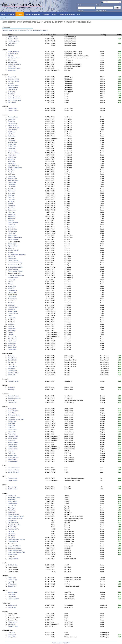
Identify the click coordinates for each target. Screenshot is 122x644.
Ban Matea (11, 170)
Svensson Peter (13, 592)
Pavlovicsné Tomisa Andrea (16, 419)
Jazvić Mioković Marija (15, 265)
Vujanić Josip (12, 341)
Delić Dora (11, 324)
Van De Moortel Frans (14, 100)
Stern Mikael (12, 595)
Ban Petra (11, 208)
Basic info (4, 18)
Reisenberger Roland (14, 64)
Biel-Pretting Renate (14, 58)
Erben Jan (11, 248)
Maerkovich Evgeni (14, 470)
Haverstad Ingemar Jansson (16, 540)
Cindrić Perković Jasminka (16, 275)
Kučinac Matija (12, 231)
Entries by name (7, 30)
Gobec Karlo (12, 176)
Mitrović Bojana (13, 37)
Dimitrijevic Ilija (12, 565)
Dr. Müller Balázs (13, 411)
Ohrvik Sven (12, 512)
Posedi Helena (12, 290)
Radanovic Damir (13, 180)
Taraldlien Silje (12, 527)
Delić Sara (11, 326)
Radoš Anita (12, 189)
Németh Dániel (12, 444)
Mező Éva (11, 451)
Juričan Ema (12, 136)
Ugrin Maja (11, 582)
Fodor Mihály (12, 434)
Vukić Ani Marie (13, 142)
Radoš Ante (11, 218)
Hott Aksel (11, 531)
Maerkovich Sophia (14, 468)
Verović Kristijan (13, 311)
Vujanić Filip (12, 345)
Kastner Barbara (13, 54)
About (60, 643)
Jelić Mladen (12, 256)
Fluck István (12, 453)
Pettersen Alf (12, 499)
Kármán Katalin (13, 461)
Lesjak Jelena (12, 349)
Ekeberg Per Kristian (14, 497)
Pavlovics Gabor (13, 442)
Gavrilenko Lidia (13, 626)
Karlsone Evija (12, 487)
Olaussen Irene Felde (14, 548)
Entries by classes (19, 30)
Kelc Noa (11, 252)
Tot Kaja (10, 333)
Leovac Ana (11, 280)
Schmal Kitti (11, 432)
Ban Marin (11, 202)
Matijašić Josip (12, 178)
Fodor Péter (11, 413)
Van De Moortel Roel (14, 98)
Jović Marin (11, 309)
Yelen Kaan (11, 212)
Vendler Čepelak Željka (15, 168)
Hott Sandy (11, 538)
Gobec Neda (12, 187)
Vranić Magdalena (13, 41)
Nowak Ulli (11, 400)
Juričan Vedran (12, 125)
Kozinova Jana (12, 371)
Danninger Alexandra (14, 398)
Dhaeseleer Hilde (13, 87)
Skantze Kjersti (12, 502)
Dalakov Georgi (13, 109)
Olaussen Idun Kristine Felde (17, 552)
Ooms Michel (12, 102)
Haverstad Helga (13, 542)
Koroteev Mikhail (13, 39)
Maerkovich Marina (14, 472)
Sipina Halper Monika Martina (17, 254)
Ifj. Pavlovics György (14, 415)
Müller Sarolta (12, 430)
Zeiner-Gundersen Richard (16, 516)
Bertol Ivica (11, 193)
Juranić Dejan (12, 244)
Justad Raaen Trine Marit (15, 519)
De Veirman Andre (13, 79)
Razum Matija (12, 347)
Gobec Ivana (12, 185)
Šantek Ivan (11, 132)
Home (54, 643)
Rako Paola (11, 216)
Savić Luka (11, 195)
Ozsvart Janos (12, 455)
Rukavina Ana (12, 210)
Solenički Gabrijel (13, 250)
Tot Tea (10, 316)
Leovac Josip (12, 297)
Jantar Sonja (12, 330)
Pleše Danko (12, 191)
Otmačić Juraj (12, 292)
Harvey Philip (12, 637)
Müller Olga (11, 425)
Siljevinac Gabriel (13, 246)
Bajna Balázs (12, 409)
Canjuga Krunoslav (14, 128)
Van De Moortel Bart (14, 96)
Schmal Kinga (12, 421)
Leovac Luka (12, 286)
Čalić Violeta (12, 225)
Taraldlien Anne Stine (14, 525)
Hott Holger (11, 535)
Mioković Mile (12, 259)
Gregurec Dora (12, 117)
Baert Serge (12, 92)
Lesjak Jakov (12, 343)
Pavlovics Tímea (13, 436)
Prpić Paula (11, 206)
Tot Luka (10, 284)
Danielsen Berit (13, 504)
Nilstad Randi (12, 506)
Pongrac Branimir (13, 307)
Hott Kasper (11, 533)
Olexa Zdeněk (12, 366)
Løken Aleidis (12, 521)
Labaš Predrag (12, 123)
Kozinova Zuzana (13, 373)
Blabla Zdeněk (12, 360)
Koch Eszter (12, 417)
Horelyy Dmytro (13, 622)
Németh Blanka (13, 447)
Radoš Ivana (12, 214)
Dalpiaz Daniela (13, 480)
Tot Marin (11, 335)
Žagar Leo (11, 197)
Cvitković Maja (12, 229)
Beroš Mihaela (12, 337)
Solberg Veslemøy (13, 514)
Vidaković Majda (13, 269)
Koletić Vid (11, 288)
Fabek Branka (12, 339)
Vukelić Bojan (12, 151)
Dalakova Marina (13, 111)
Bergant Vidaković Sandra (16, 267)
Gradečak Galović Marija (15, 263)
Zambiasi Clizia (13, 478)
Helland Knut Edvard (14, 546)
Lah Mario (11, 134)
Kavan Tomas (12, 358)
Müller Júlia (11, 423)
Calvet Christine (13, 62)
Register (80, 10)
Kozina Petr (11, 368)
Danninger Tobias (13, 396)
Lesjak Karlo (12, 318)
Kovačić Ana (12, 227)
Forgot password (101, 10)
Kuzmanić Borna (13, 314)
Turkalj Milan (12, 140)
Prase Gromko (12, 43)
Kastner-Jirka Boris (14, 51)
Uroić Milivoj (12, 149)
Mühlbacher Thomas (14, 68)
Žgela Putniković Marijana (16, 271)
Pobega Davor (12, 584)
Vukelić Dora (12, 159)
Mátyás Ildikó (12, 459)
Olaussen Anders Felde (15, 550)
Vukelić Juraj (12, 155)
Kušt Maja (11, 221)
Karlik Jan (11, 356)
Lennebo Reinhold (13, 599)
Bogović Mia (12, 328)
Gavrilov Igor (12, 578)
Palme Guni (11, 66)
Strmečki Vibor (12, 157)
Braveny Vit (11, 375)
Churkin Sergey (13, 580)
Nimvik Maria (12, 597)
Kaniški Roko (12, 145)
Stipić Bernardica (13, 223)
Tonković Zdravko (13, 261)
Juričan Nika (12, 119)
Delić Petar (11, 305)
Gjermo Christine (13, 559)
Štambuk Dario (12, 235)
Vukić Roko (11, 161)
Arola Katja (11, 390)
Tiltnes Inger (12, 508)
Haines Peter (12, 635)
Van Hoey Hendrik (13, 81)
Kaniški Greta (12, 147)
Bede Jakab (11, 440)
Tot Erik (10, 282)
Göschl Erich (12, 60)
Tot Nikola (11, 303)
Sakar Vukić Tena (13, 166)
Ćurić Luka (11, 45)
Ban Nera (11, 172)
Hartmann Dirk (12, 402)
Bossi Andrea (12, 607)
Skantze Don (12, 495)
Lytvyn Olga (11, 624)
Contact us (66, 643)
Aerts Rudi (11, 94)
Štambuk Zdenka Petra (15, 237)
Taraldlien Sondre (13, 523)
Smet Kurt (11, 83)
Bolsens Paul (12, 77)
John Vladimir (12, 362)
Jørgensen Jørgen (13, 381)
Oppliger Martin (13, 605)
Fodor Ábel (11, 428)
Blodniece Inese (13, 489)
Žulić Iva (10, 204)
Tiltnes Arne (11, 510)
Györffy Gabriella (13, 457)
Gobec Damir (12, 183)
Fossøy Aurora (12, 554)
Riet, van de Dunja (13, 153)
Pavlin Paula (12, 233)
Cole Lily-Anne (12, 90)
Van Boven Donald (13, 85)
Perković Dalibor (13, 278)
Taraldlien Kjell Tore (14, 529)
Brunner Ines (12, 70)
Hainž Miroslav (12, 130)
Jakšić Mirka (12, 164)
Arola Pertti (11, 387)
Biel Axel (10, 56)
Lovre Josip (11, 199)
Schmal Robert (12, 438)
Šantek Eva (11, 121)
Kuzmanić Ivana (13, 299)
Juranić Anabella (13, 240)
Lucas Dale (11, 633)
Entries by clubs (43, 30)
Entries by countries (31, 30)
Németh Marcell (13, 449)
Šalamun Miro (12, 586)
